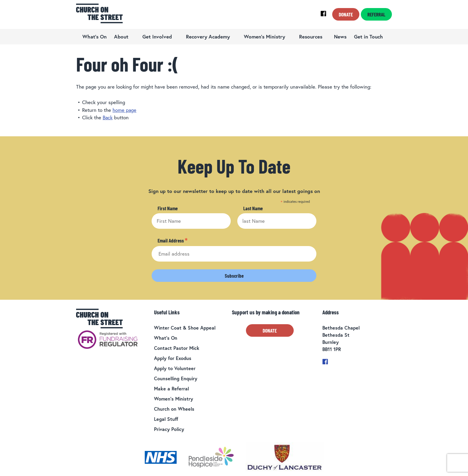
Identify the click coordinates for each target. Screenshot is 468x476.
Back (108, 117)
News (340, 37)
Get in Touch (368, 37)
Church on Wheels (174, 408)
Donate (346, 14)
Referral (376, 14)
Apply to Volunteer (175, 368)
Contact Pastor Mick (177, 348)
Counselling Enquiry (176, 378)
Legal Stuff (166, 419)
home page (125, 110)
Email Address (173, 240)
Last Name (253, 208)
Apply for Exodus (173, 358)
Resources (311, 37)
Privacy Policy (169, 429)
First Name (168, 208)
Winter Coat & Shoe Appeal (185, 327)
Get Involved (157, 37)
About (121, 37)
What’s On (94, 37)
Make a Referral (171, 388)
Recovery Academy (208, 37)
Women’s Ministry (264, 37)
